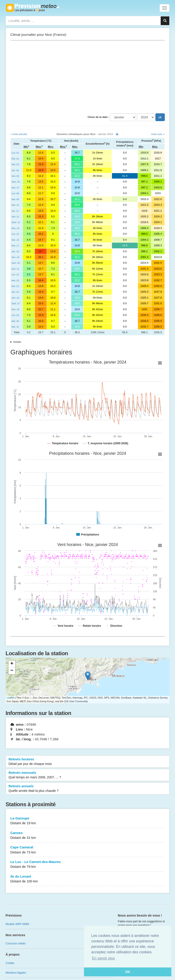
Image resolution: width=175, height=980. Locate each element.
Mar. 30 (15, 321)
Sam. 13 (16, 222)
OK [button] (128, 972)
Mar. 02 (15, 159)
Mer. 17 (15, 246)
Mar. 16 (15, 240)
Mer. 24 (15, 286)
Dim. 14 (15, 228)
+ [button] (12, 664)
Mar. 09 (15, 199)
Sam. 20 (16, 263)
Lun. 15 (15, 234)
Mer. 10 (15, 205)
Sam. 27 (16, 303)
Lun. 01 (15, 153)
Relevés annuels (88, 789)
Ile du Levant (88, 879)
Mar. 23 (15, 280)
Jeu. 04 (15, 170)
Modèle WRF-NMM (17, 924)
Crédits (10, 963)
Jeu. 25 (15, 292)
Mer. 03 (15, 164)
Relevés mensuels (88, 775)
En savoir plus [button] (103, 958)
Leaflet (11, 698)
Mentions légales (16, 973)
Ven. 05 (15, 176)
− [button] (12, 671)
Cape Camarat (88, 850)
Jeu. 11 (15, 211)
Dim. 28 (15, 309)
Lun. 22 (15, 274)
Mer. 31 (15, 327)
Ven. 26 (15, 298)
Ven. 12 (15, 217)
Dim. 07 (15, 188)
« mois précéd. (19, 134)
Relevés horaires (88, 762)
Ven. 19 (15, 257)
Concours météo (16, 944)
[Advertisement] (88, 77)
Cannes (88, 836)
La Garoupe (88, 821)
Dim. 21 (15, 269)
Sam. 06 (16, 182)
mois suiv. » (158, 134)
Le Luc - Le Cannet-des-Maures (88, 864)
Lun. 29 (15, 315)
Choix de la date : (98, 117)
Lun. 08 (15, 193)
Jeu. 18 (15, 251)
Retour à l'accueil (32, 8)
